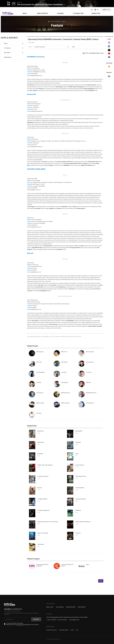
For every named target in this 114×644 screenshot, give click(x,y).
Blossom (40, 488)
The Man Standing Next (44, 510)
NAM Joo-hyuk (40, 403)
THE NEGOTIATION (42, 499)
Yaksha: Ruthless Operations (83, 522)
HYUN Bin (39, 382)
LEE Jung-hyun (90, 362)
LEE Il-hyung (64, 362)
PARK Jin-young (65, 403)
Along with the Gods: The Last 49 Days (48, 522)
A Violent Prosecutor (43, 476)
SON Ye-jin (39, 362)
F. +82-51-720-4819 (62, 620)
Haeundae (78, 442)
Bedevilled (40, 454)
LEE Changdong (40, 372)
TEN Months (41, 544)
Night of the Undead (43, 533)
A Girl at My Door (80, 465)
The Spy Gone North (81, 499)
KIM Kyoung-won (65, 393)
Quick (77, 454)
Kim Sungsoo (35, 321)
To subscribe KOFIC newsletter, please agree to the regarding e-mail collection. (23, 624)
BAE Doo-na (64, 352)
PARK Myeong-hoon (91, 393)
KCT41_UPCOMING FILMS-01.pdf (93, 53)
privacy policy (20, 625)
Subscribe (36, 619)
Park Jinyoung (53, 324)
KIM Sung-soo (40, 352)
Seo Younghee (49, 165)
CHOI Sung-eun (90, 403)
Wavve (88, 564)
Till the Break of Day (81, 476)
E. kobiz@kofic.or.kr (74, 620)
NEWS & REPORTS (43, 13)
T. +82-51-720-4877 (51, 620)
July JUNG (64, 372)
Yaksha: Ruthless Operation (95, 326)
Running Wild (70, 321)
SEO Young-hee (90, 352)
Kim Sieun (72, 289)
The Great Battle (80, 488)
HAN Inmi (88, 382)
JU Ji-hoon (89, 372)
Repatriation (41, 431)
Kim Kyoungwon (48, 246)
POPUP (106, 10)
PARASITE (78, 510)
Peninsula (78, 533)
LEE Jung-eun (40, 393)
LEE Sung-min (65, 382)
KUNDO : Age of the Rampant (45, 465)
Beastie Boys (41, 442)
